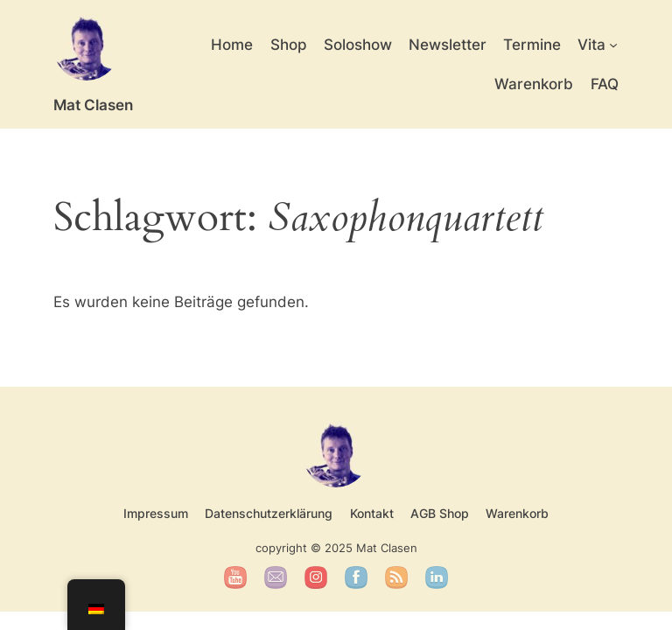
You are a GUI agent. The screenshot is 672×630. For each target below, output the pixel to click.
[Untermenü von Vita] (613, 45)
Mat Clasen (93, 105)
